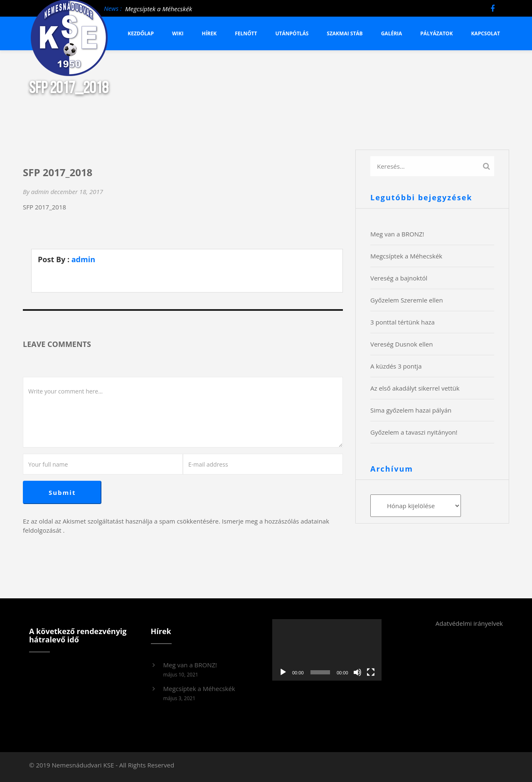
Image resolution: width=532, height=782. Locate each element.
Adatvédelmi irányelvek (469, 623)
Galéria (392, 33)
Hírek (209, 33)
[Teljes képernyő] (371, 672)
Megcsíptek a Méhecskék (159, 9)
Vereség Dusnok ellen (401, 344)
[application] (327, 650)
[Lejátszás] (283, 672)
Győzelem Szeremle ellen (407, 300)
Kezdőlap (141, 33)
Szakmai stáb (345, 33)
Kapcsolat (485, 33)
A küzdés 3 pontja (396, 366)
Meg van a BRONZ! (397, 234)
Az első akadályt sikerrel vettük (415, 388)
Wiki (178, 33)
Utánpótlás (292, 33)
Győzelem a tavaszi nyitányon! (414, 432)
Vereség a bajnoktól (399, 278)
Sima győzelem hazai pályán (411, 410)
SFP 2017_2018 (44, 207)
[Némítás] (357, 672)
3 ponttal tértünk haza (403, 322)
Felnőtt (246, 33)
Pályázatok (436, 33)
